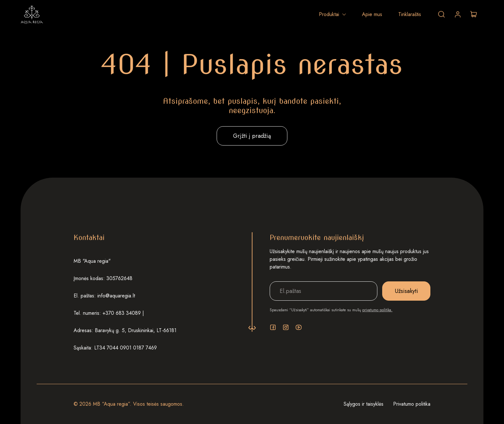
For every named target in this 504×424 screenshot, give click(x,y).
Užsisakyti (406, 291)
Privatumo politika (412, 404)
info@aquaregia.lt (116, 296)
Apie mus (372, 14)
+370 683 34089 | (123, 313)
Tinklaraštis (410, 14)
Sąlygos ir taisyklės (364, 404)
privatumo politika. (377, 310)
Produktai (329, 14)
